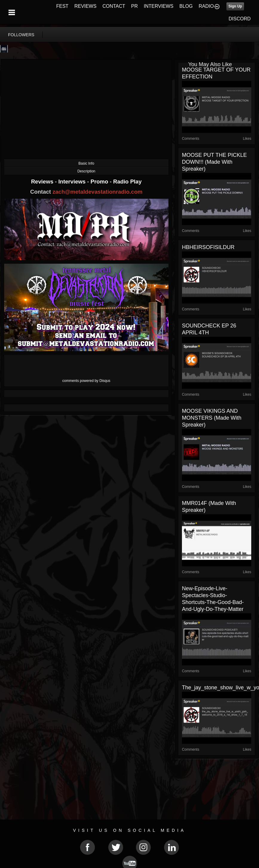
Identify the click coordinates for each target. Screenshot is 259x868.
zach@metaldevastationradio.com (98, 192)
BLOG (186, 6)
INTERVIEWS (158, 6)
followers (21, 35)
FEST (62, 6)
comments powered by (86, 381)
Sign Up (235, 6)
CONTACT (114, 6)
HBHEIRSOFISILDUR (208, 247)
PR (134, 6)
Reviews (43, 182)
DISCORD (240, 19)
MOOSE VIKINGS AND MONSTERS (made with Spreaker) (212, 418)
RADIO (206, 6)
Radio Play (127, 182)
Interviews (73, 182)
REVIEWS (85, 6)
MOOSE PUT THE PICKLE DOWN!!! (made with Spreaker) (214, 162)
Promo (100, 182)
